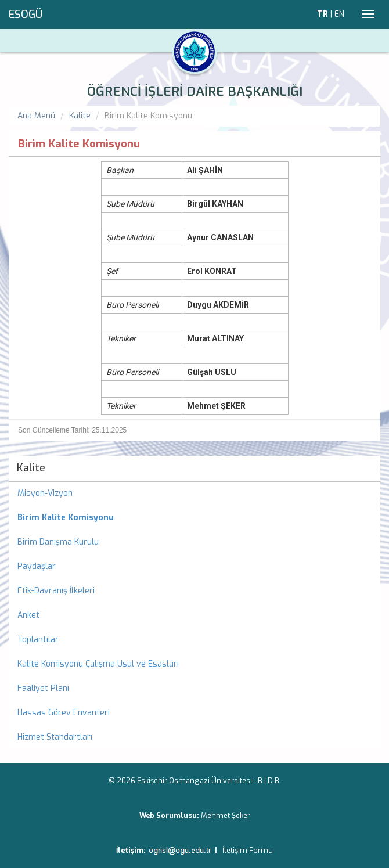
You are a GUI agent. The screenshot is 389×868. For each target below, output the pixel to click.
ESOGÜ (26, 15)
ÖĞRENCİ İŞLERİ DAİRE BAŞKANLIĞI (195, 91)
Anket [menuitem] (28, 615)
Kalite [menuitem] (31, 468)
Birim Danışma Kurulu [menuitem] (58, 542)
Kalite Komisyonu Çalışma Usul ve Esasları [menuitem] (98, 664)
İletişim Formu (248, 850)
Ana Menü (36, 116)
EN (339, 14)
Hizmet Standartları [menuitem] (55, 737)
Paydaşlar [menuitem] (37, 566)
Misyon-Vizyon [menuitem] (45, 493)
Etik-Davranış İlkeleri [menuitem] (56, 591)
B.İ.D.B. (269, 781)
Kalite (80, 116)
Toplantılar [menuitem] (38, 640)
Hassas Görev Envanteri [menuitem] (64, 713)
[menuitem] (195, 518)
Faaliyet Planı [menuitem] (43, 688)
